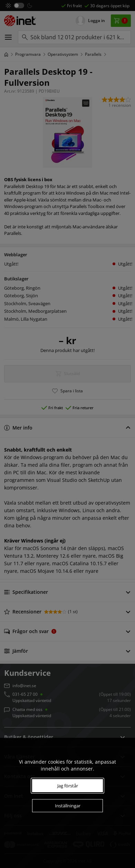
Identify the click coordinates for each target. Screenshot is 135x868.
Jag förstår (68, 786)
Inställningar (68, 806)
